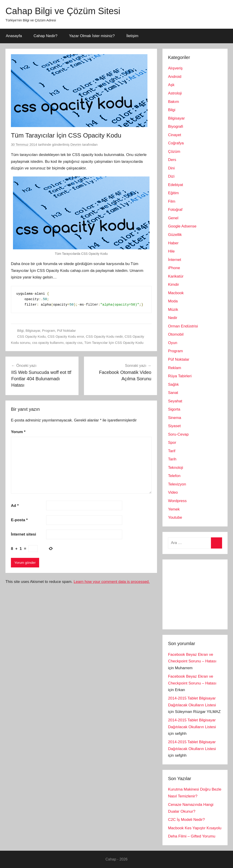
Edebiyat (175, 185)
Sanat (173, 393)
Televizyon (177, 484)
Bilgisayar (33, 331)
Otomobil (176, 334)
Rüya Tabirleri (180, 376)
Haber (173, 243)
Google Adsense (182, 226)
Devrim (76, 144)
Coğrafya (176, 143)
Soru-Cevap (178, 434)
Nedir (173, 318)
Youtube (175, 517)
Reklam (175, 368)
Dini (171, 168)
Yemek (174, 509)
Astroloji (175, 93)
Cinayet (175, 135)
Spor (172, 443)
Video (173, 492)
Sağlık (173, 384)
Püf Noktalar (67, 331)
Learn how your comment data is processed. (112, 582)
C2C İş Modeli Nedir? (186, 820)
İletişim (132, 36)
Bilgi (20, 331)
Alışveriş (175, 68)
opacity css (74, 343)
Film (172, 201)
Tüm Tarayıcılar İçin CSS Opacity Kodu (114, 343)
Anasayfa (14, 36)
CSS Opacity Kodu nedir (104, 336)
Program (49, 331)
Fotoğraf (175, 210)
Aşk (171, 85)
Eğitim (173, 193)
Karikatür (176, 276)
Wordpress (177, 501)
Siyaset (174, 426)
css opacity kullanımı (48, 343)
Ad (15, 506)
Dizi (171, 176)
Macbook (176, 293)
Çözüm (174, 152)
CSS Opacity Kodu (32, 336)
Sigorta (174, 409)
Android (175, 77)
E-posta (19, 520)
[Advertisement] (200, 593)
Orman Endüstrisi (183, 326)
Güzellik (175, 235)
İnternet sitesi (24, 534)
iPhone (174, 268)
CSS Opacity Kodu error (66, 336)
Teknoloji (175, 468)
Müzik (173, 310)
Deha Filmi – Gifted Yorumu (192, 836)
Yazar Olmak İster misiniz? (92, 36)
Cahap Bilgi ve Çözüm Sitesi (63, 11)
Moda (173, 301)
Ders (172, 160)
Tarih (172, 459)
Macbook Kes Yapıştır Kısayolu (195, 828)
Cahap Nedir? (45, 36)
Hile (171, 251)
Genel (173, 218)
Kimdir (173, 285)
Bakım (173, 102)
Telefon (174, 476)
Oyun (173, 343)
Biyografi (175, 126)
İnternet (175, 260)
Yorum (18, 432)
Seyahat (175, 401)
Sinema (175, 418)
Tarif (172, 451)
